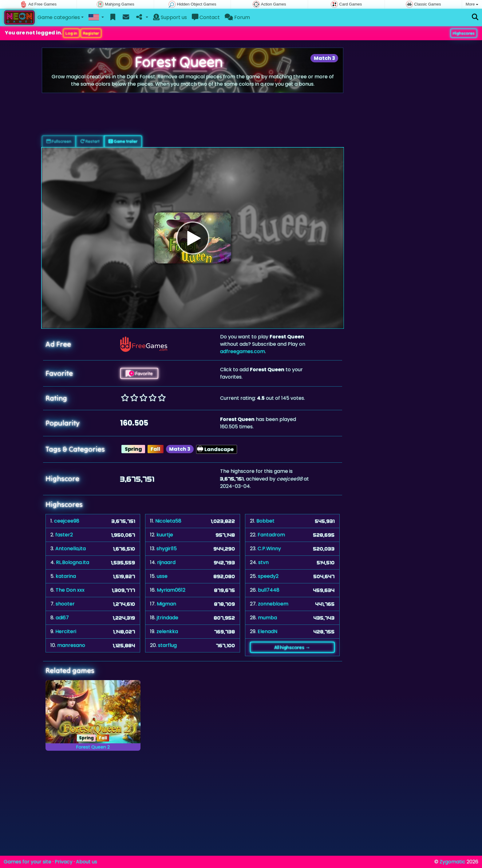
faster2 (64, 535)
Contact (206, 17)
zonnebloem (273, 604)
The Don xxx (70, 590)
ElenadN (267, 631)
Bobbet (265, 521)
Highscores (464, 33)
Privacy (64, 862)
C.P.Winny (269, 549)
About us (87, 862)
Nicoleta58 (168, 521)
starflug (167, 645)
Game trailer (123, 141)
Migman (166, 604)
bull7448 (269, 590)
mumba (267, 618)
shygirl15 (167, 549)
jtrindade (168, 618)
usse (162, 576)
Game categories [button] (59, 17)
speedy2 (268, 576)
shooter (65, 604)
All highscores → (292, 647)
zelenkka (167, 631)
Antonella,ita (71, 549)
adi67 (62, 618)
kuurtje (165, 535)
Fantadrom (271, 535)
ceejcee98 (67, 521)
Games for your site (28, 862)
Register (91, 33)
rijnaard (166, 562)
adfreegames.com (243, 351)
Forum (237, 17)
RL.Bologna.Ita (73, 562)
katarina (66, 576)
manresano (71, 645)
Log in (71, 33)
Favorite (139, 373)
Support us (170, 17)
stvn (263, 562)
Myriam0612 (171, 590)
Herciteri (66, 631)
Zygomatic (452, 862)
